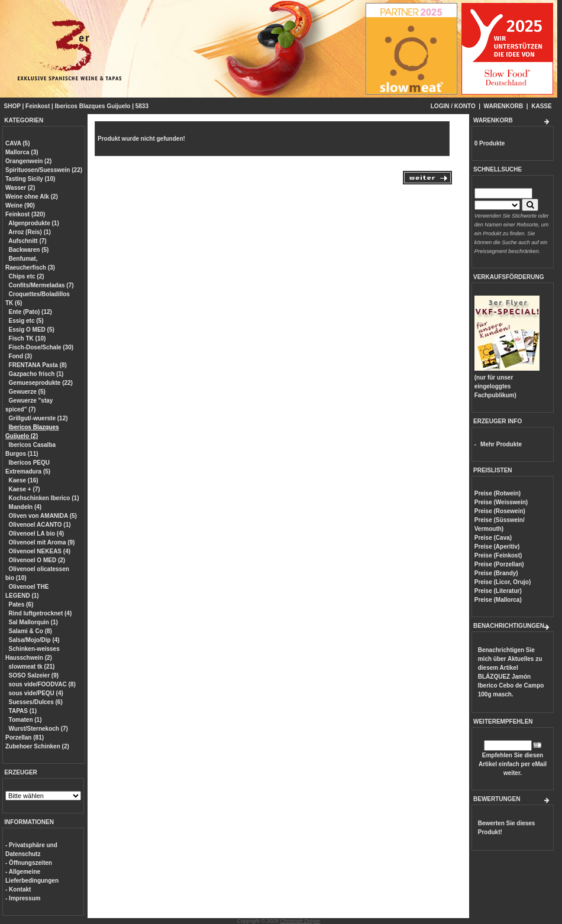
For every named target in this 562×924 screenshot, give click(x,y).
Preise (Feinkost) (498, 555)
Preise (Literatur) (498, 591)
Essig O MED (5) (32, 330)
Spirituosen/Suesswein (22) (44, 170)
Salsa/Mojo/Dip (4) (34, 640)
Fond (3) (20, 356)
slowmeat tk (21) (32, 667)
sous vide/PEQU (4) (36, 693)
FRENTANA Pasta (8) (38, 365)
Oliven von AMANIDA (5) (43, 516)
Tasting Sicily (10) (30, 179)
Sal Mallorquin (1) (33, 622)
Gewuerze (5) (27, 392)
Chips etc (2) (27, 276)
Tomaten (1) (25, 720)
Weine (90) (20, 205)
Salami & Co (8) (30, 631)
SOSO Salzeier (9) (34, 675)
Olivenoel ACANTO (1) (40, 525)
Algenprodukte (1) (34, 223)
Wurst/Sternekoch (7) (38, 729)
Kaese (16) (24, 480)
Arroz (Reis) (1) (30, 232)
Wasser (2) (20, 188)
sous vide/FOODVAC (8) (42, 684)
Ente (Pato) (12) (30, 312)
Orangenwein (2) (28, 161)
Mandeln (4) (25, 507)
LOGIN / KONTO (453, 106)
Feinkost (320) (25, 214)
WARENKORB (504, 106)
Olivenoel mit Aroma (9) (42, 542)
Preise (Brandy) (496, 573)
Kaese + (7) (25, 489)
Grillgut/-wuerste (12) (38, 418)
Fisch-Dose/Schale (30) (41, 347)
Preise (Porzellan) (499, 564)
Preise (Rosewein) (500, 511)
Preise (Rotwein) (498, 493)
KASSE (541, 106)
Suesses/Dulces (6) (36, 702)
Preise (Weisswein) (501, 502)
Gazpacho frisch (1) (36, 374)
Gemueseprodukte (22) (41, 383)
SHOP (12, 106)
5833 (142, 106)
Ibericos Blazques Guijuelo (93, 106)
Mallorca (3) (22, 152)
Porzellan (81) (25, 737)
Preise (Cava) (493, 538)
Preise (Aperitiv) (497, 547)
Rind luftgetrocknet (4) (41, 613)
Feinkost (38, 106)
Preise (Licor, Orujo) (503, 582)
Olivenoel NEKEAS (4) (40, 551)
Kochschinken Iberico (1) (44, 498)
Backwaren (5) (29, 250)
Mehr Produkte (501, 444)
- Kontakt (18, 889)
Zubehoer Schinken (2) (37, 746)
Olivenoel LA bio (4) (37, 534)
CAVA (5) (17, 143)
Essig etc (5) (26, 321)
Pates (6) (21, 604)
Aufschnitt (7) (27, 241)
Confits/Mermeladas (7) (41, 285)
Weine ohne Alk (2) (32, 197)
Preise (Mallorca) (498, 600)
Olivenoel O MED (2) (37, 560)
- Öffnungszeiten (29, 863)
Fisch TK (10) (28, 338)
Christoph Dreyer (300, 921)
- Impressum (23, 898)
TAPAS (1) (23, 711)
